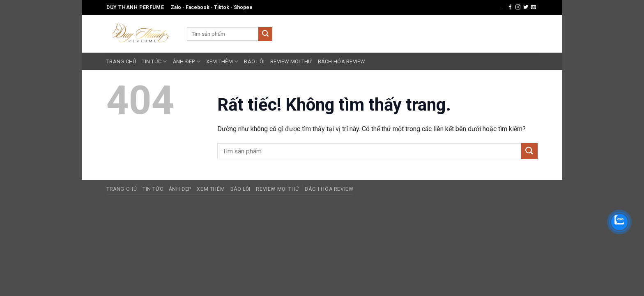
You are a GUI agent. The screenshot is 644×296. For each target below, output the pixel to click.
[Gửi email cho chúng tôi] (534, 7)
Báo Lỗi (254, 61)
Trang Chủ (121, 61)
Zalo (176, 7)
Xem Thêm (222, 61)
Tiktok (222, 7)
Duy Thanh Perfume (135, 7)
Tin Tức (154, 61)
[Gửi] (265, 34)
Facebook (198, 7)
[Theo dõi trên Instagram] (518, 7)
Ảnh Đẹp (187, 61)
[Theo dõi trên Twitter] (526, 7)
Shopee (243, 7)
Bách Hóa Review (342, 61)
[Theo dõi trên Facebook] (510, 7)
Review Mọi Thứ (291, 61)
